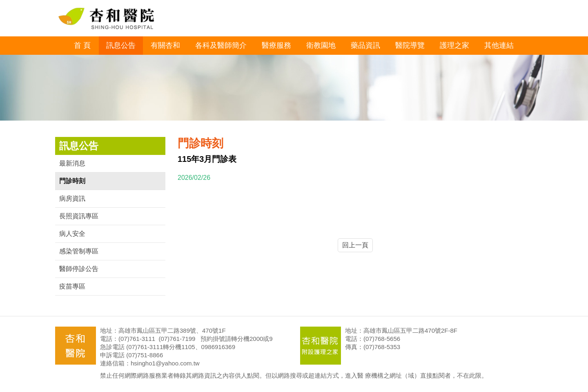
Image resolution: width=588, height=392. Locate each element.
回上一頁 (355, 245)
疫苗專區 (72, 286)
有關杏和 (165, 45)
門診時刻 (72, 181)
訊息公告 (121, 45)
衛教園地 (321, 45)
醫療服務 (276, 45)
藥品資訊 (365, 45)
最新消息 (72, 163)
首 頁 (82, 45)
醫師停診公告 (79, 269)
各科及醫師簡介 (221, 45)
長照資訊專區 (79, 216)
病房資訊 (72, 198)
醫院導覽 (410, 45)
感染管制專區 (79, 251)
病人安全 (72, 234)
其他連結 (499, 45)
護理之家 (454, 45)
